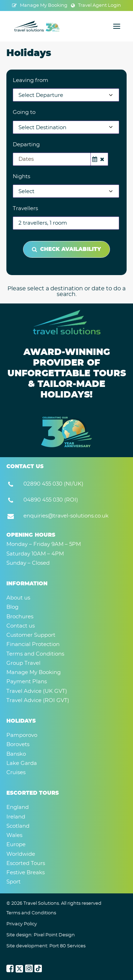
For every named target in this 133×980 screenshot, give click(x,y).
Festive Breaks (26, 873)
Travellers (25, 209)
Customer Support (31, 635)
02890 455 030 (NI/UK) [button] (53, 484)
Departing (26, 145)
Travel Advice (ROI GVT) (38, 700)
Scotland (18, 826)
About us (18, 598)
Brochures (20, 617)
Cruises (16, 773)
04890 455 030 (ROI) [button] (51, 500)
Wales (14, 835)
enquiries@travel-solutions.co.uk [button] (66, 516)
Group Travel (23, 663)
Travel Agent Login (99, 6)
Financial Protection (33, 644)
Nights (21, 177)
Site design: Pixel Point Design (41, 935)
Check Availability (66, 249)
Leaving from (31, 80)
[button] (117, 26)
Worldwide (21, 854)
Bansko (16, 754)
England (18, 807)
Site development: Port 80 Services (46, 946)
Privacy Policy (22, 924)
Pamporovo (22, 735)
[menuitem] (40, 6)
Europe (16, 845)
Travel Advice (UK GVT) (37, 691)
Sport (13, 882)
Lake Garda (22, 763)
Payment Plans (27, 682)
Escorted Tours (26, 863)
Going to (24, 112)
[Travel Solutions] (37, 26)
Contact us (21, 626)
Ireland (16, 817)
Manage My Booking (44, 6)
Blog (12, 607)
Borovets (18, 744)
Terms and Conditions (35, 654)
